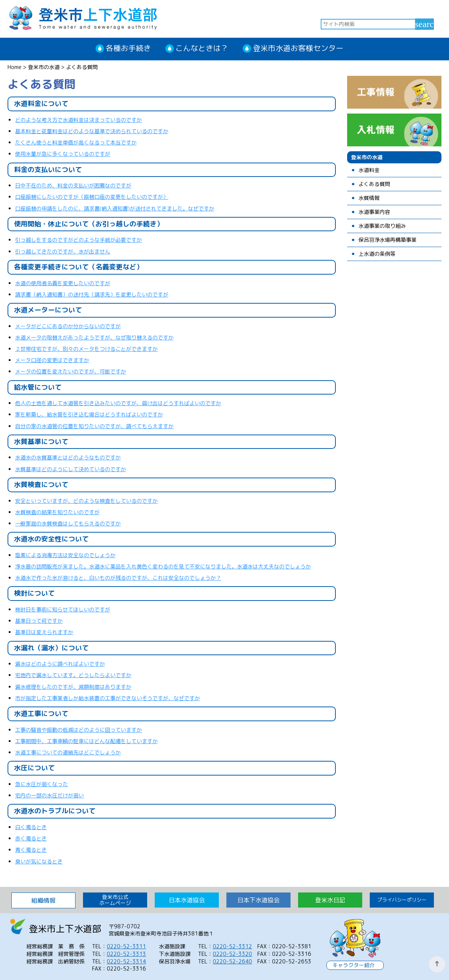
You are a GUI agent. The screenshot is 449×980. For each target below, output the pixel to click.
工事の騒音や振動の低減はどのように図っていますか (78, 730)
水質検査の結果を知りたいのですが (57, 512)
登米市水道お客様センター (298, 48)
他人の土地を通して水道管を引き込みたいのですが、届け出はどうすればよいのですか (118, 403)
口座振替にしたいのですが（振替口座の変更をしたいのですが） (92, 197)
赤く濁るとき (31, 838)
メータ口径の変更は (39, 360)
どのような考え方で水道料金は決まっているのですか (78, 120)
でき (68, 360)
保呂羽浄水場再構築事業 (387, 240)
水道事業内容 (374, 212)
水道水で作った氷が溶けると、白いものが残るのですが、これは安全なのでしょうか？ (118, 578)
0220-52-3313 (126, 954)
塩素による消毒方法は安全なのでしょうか (65, 555)
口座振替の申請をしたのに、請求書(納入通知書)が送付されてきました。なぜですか (115, 208)
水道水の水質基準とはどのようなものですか (68, 457)
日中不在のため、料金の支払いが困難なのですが (73, 185)
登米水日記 (330, 900)
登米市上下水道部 (83, 17)
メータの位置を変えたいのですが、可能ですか (71, 371)
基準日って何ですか (39, 621)
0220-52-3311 (126, 946)
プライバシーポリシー (402, 900)
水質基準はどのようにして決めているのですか (71, 469)
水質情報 (369, 198)
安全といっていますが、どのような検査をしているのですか (86, 501)
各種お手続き (128, 48)
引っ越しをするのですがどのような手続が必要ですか (78, 240)
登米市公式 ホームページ (115, 900)
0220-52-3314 (126, 961)
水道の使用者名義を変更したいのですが (63, 283)
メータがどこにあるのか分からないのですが (68, 326)
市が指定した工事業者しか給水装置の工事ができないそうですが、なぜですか (108, 698)
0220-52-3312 (232, 946)
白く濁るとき (31, 827)
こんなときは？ (202, 48)
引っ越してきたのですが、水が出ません (63, 251)
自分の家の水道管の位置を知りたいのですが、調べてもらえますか (94, 426)
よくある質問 (374, 184)
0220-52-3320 (232, 954)
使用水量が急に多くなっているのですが (63, 154)
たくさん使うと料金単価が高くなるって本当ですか (76, 142)
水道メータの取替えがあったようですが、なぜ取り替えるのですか (94, 337)
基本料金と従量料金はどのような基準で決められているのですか (92, 131)
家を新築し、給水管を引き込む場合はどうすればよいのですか (89, 414)
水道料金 (369, 170)
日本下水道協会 (258, 900)
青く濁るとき (31, 850)
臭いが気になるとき (39, 861)
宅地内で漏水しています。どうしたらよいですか (73, 675)
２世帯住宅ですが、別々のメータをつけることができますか (86, 349)
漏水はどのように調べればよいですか (60, 664)
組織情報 (43, 900)
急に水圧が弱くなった (42, 784)
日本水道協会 (187, 900)
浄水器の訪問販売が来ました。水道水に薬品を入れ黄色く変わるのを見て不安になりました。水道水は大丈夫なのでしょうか (163, 566)
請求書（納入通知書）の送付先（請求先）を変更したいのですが (92, 294)
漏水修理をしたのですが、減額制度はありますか (73, 687)
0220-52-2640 (232, 961)
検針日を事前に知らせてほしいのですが (63, 609)
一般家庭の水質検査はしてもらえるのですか (68, 523)
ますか (81, 360)
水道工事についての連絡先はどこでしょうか (68, 752)
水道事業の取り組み (382, 226)
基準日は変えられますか (44, 632)
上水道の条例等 (377, 254)
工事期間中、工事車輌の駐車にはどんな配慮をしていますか (86, 741)
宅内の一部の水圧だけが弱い (49, 795)
